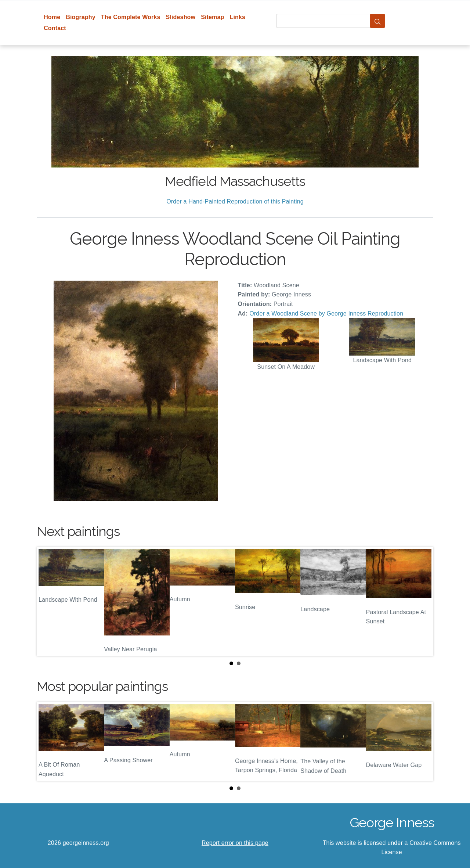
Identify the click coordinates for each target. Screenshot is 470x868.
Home (52, 17)
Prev (48, 601)
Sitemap (212, 17)
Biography (81, 17)
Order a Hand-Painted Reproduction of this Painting (235, 201)
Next (422, 601)
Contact (55, 28)
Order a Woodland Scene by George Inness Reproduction (326, 314)
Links (238, 17)
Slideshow (181, 17)
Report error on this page (235, 843)
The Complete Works (131, 17)
